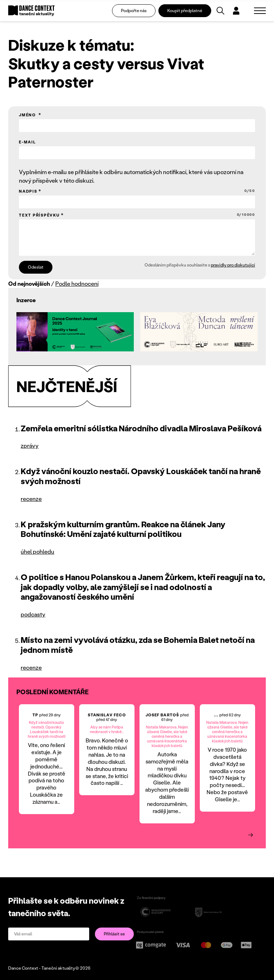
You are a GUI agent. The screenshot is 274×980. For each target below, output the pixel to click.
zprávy (30, 445)
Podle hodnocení (77, 283)
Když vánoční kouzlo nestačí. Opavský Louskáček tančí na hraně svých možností (141, 476)
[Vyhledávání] (220, 11)
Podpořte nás (134, 11)
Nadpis (137, 191)
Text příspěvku (137, 215)
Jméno (28, 115)
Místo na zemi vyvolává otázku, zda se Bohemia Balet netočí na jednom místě (138, 645)
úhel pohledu (37, 551)
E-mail (27, 142)
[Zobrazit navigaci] (260, 11)
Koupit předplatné (185, 11)
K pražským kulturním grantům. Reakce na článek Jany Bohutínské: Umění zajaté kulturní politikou (123, 529)
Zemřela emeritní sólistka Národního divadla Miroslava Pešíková (141, 428)
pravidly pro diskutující (233, 265)
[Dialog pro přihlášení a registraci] (236, 11)
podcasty (33, 614)
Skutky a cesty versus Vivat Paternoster (106, 72)
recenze (31, 499)
